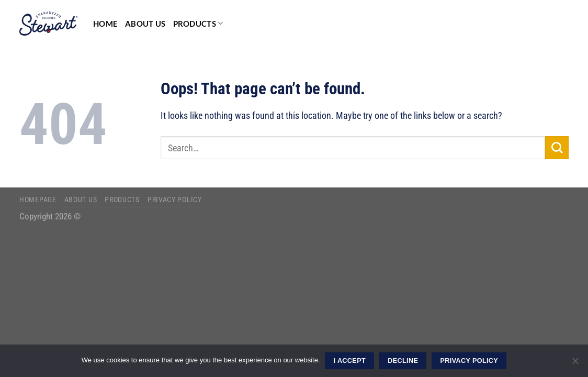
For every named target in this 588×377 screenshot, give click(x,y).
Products (198, 23)
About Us (145, 24)
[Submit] (557, 148)
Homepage (38, 199)
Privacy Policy (175, 199)
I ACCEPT (350, 361)
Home (105, 24)
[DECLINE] (575, 364)
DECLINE (403, 361)
